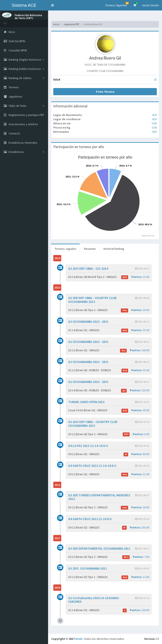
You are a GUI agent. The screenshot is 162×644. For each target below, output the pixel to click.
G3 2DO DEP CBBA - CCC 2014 (88, 268)
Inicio (56, 24)
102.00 (135, 390)
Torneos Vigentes (117, 5)
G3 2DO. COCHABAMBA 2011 (88, 568)
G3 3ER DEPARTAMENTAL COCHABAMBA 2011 (99, 548)
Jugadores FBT (71, 24)
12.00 (135, 577)
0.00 (154, 123)
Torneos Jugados (65, 249)
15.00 (135, 277)
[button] (52, 5)
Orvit (79, 639)
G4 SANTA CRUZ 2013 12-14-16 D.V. (92, 466)
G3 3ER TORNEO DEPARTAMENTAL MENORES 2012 (99, 497)
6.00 (136, 434)
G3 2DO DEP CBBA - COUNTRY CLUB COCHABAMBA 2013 (93, 424)
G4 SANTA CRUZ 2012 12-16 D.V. (90, 519)
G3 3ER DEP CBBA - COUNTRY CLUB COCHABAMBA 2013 (92, 300)
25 (155, 79)
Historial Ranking (114, 249)
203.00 (136, 528)
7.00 (136, 557)
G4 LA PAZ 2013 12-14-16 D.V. (88, 446)
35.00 (135, 330)
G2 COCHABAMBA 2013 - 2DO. (89, 321)
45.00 (135, 410)
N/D (155, 115)
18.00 (135, 310)
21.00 (135, 474)
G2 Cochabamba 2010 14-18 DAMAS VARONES (94, 600)
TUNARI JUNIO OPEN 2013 (86, 402)
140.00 (135, 350)
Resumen (90, 249)
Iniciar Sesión (151, 5)
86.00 (136, 454)
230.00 (136, 610)
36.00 (135, 507)
